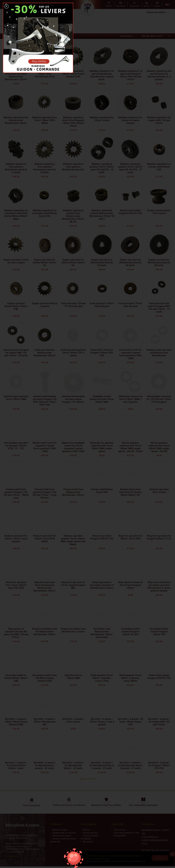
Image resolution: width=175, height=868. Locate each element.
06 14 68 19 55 (163, 847)
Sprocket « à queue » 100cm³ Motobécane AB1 (45, 722)
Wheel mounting (60, 830)
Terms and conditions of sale (126, 833)
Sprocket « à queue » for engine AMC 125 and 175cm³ (159, 722)
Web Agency (118, 866)
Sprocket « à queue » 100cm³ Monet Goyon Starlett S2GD (16, 722)
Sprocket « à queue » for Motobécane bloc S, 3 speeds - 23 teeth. (102, 765)
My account (88, 842)
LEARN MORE (11, 855)
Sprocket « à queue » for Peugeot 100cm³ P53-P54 (159, 765)
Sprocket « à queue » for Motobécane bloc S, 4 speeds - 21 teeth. (130, 765)
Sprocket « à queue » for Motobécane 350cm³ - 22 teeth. (73, 765)
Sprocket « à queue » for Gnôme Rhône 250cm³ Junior (16, 765)
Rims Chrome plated (62, 836)
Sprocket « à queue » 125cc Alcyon (73, 720)
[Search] (27, 4)
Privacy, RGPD (120, 836)
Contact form (148, 853)
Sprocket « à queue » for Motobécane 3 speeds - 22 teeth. (45, 765)
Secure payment (90, 833)
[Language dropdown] (168, 5)
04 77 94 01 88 (148, 847)
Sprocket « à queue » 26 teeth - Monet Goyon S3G (130, 722)
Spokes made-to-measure (64, 833)
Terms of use (119, 830)
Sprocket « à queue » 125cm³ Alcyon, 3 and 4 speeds (102, 722)
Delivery (87, 830)
